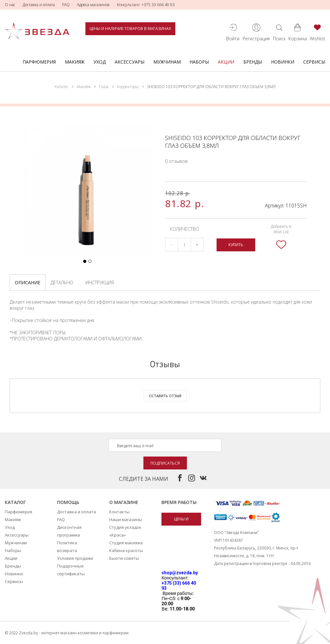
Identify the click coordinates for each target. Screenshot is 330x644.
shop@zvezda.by (180, 573)
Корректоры (128, 87)
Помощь (68, 502)
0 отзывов (176, 161)
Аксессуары (130, 62)
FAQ (66, 5)
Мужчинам (167, 62)
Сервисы (314, 62)
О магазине (124, 502)
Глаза (104, 87)
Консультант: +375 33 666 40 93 (146, 5)
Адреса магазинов (93, 5)
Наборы (199, 62)
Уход (100, 62)
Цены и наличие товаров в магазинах (130, 29)
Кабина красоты (126, 550)
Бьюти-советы (124, 558)
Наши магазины (126, 519)
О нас (10, 5)
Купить (236, 245)
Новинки (283, 62)
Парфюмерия (39, 62)
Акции (226, 62)
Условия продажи (75, 558)
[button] (85, 261)
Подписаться (165, 463)
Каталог (62, 87)
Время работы (179, 502)
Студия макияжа (126, 543)
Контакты (119, 512)
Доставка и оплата (39, 5)
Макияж (75, 62)
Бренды (253, 62)
